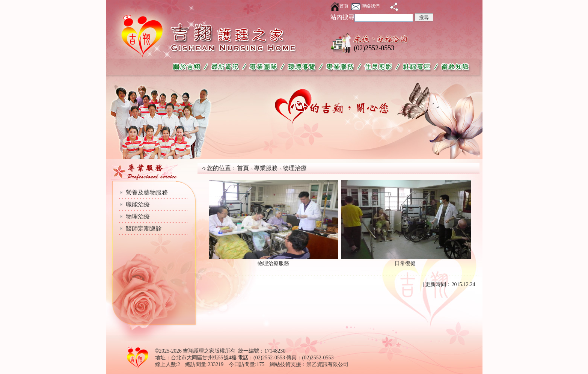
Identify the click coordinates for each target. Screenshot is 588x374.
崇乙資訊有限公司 (327, 364)
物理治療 (138, 216)
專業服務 (266, 168)
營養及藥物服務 (147, 192)
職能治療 (138, 204)
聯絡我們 (365, 6)
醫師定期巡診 (144, 228)
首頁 (339, 6)
